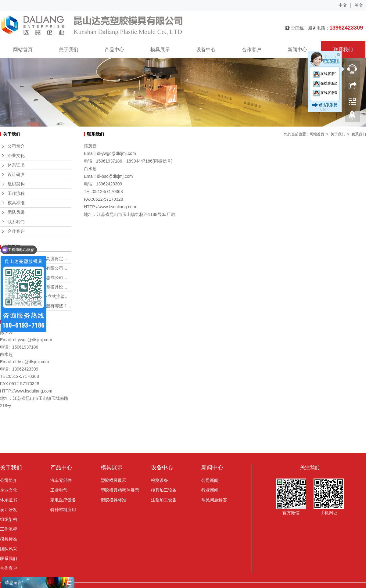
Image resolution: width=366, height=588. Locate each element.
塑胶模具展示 (113, 480)
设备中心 (206, 50)
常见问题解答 (214, 500)
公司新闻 (210, 480)
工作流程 (16, 193)
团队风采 (16, 212)
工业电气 (59, 490)
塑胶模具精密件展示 (120, 490)
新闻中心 (297, 50)
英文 (359, 5)
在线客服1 (325, 74)
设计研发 (16, 174)
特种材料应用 (63, 510)
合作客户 (252, 50)
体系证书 (16, 165)
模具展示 (160, 50)
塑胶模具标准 (113, 500)
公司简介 (16, 146)
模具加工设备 (164, 490)
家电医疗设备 (63, 500)
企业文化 (16, 156)
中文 (343, 5)
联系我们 (343, 50)
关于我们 (69, 50)
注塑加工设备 (164, 500)
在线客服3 (325, 93)
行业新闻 (210, 490)
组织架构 (16, 184)
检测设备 (160, 480)
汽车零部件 (61, 480)
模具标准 (16, 203)
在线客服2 (325, 83)
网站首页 (23, 50)
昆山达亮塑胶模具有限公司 (130, 26)
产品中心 (114, 50)
